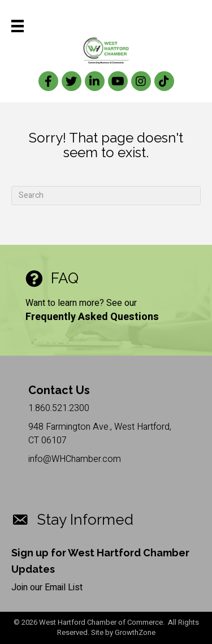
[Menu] (18, 26)
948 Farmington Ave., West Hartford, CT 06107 (100, 433)
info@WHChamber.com (75, 459)
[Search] (106, 196)
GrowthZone (135, 632)
